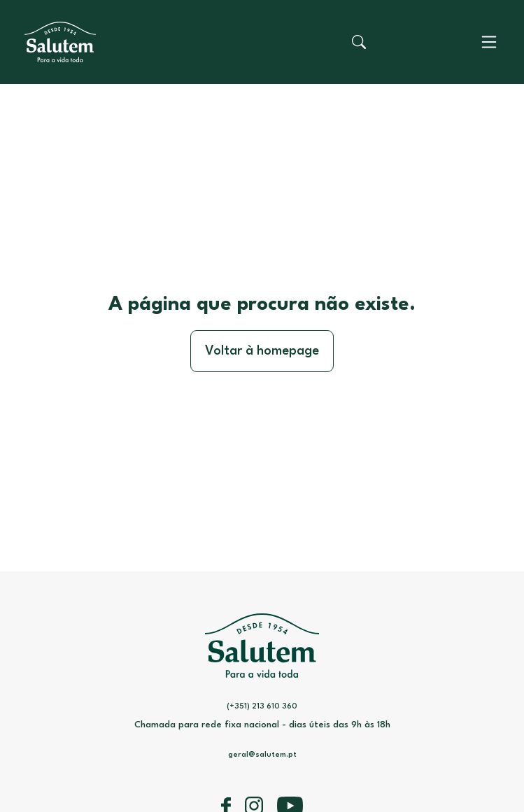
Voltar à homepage (262, 351)
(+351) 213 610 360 (262, 707)
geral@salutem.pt (262, 755)
